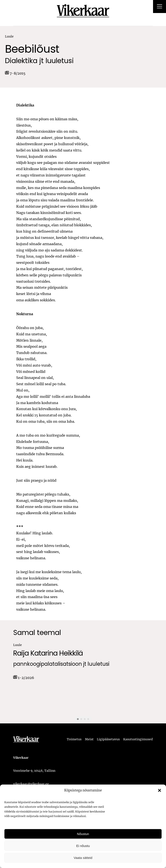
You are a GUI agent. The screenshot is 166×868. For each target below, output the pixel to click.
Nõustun (83, 834)
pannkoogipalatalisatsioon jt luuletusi (61, 664)
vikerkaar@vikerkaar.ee (31, 784)
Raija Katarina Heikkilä (48, 653)
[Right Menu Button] (160, 7)
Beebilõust (32, 49)
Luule (9, 36)
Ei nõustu (83, 846)
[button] (160, 790)
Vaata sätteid (83, 858)
